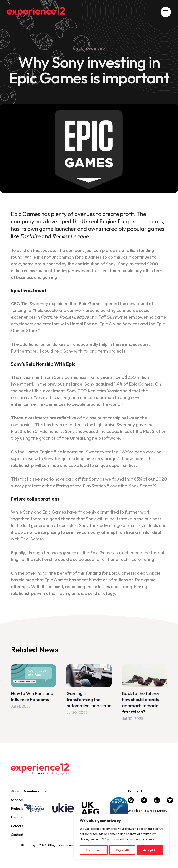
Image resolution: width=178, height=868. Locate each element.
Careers (17, 826)
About (16, 791)
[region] (122, 836)
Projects (17, 808)
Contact (17, 835)
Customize (94, 850)
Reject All (122, 850)
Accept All (150, 850)
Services (17, 800)
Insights (16, 817)
